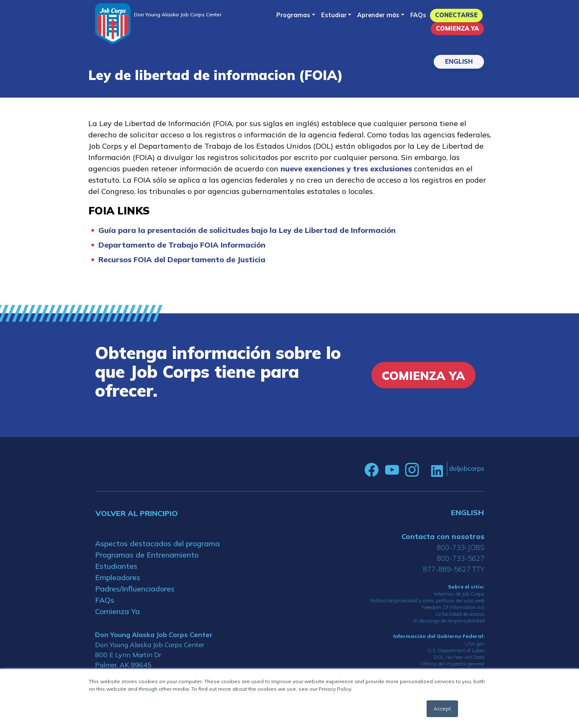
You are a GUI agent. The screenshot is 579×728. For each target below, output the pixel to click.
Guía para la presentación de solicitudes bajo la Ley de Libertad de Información (247, 230)
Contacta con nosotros (443, 536)
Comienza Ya (457, 28)
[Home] (113, 24)
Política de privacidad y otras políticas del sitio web (427, 600)
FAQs (418, 15)
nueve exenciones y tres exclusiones (346, 169)
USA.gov (475, 644)
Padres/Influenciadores (135, 589)
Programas (293, 15)
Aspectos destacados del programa (157, 543)
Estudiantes (116, 566)
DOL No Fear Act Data (459, 657)
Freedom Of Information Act (453, 607)
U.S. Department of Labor (456, 650)
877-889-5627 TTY (454, 569)
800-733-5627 (461, 558)
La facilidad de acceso (460, 614)
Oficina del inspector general (453, 664)
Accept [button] (442, 709)
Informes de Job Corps (459, 594)
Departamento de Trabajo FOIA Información (182, 245)
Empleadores (118, 577)
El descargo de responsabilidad (449, 621)
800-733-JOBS (461, 547)
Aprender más (378, 15)
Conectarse (456, 15)
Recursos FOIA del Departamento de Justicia (182, 259)
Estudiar (334, 15)
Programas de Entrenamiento (147, 555)
